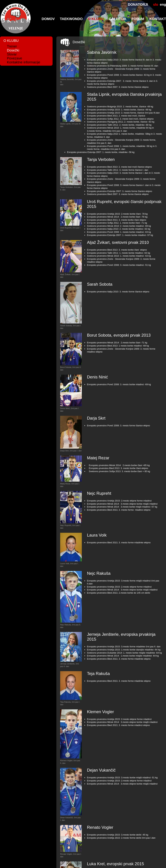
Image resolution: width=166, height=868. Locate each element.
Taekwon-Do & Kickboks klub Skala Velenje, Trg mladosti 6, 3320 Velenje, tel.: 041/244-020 (45, 860)
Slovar (12, 54)
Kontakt (158, 19)
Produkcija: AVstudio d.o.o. (108, 860)
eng (163, 4)
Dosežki (13, 50)
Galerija (117, 19)
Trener (12, 46)
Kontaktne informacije (24, 62)
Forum (138, 19)
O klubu (96, 19)
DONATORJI (138, 4)
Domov (48, 19)
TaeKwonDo (71, 19)
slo (156, 4)
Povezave (15, 58)
